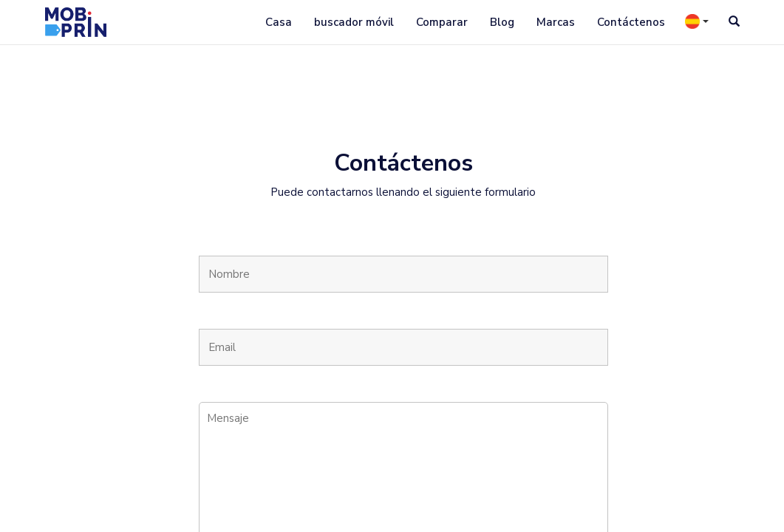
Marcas (556, 22)
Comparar (442, 22)
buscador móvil (354, 22)
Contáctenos (631, 22)
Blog (502, 22)
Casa (279, 22)
